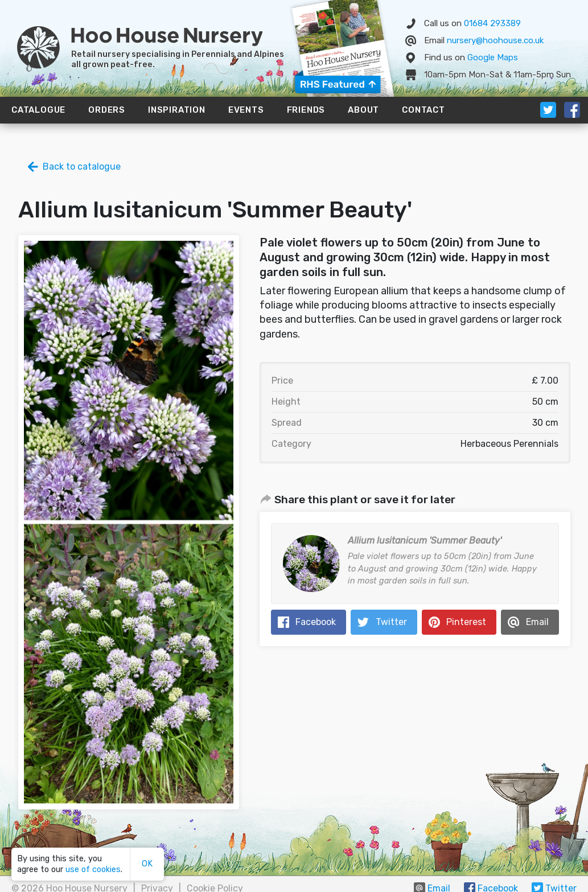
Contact (423, 110)
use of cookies (93, 870)
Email (537, 622)
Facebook (316, 622)
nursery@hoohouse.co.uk (495, 40)
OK (147, 864)
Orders (107, 110)
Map (493, 57)
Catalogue (38, 110)
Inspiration (177, 110)
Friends (306, 110)
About (363, 110)
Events (246, 110)
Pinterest (466, 622)
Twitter (391, 622)
